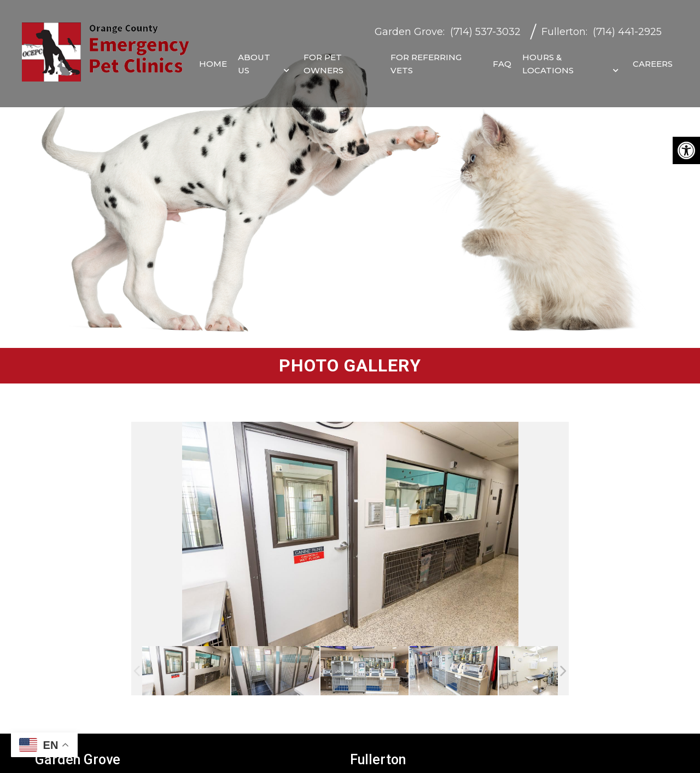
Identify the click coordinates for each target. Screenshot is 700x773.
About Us (254, 58)
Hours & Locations (548, 58)
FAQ (502, 58)
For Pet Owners (323, 58)
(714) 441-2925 (627, 27)
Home (213, 58)
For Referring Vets (426, 58)
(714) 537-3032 (485, 27)
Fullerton (564, 27)
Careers (653, 58)
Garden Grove (409, 27)
